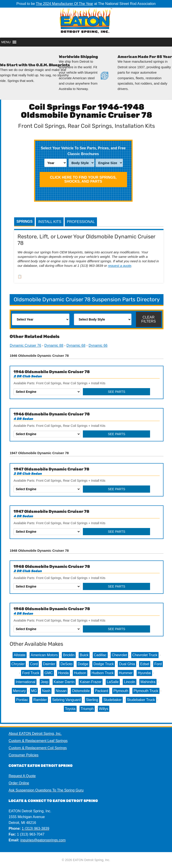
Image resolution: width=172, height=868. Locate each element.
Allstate (19, 655)
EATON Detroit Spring (86, 23)
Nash (46, 691)
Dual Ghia (127, 664)
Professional (81, 222)
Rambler (40, 700)
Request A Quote (22, 776)
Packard (102, 691)
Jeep (45, 682)
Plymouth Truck (146, 691)
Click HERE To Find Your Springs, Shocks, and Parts (83, 179)
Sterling (92, 700)
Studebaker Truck (141, 700)
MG (34, 691)
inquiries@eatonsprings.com (43, 840)
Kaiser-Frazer (91, 682)
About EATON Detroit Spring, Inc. (35, 734)
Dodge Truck (104, 664)
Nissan (61, 691)
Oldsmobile (81, 691)
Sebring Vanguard (67, 700)
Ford (158, 664)
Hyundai (144, 673)
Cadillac (100, 655)
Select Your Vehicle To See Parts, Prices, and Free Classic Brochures (83, 151)
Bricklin (69, 655)
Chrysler (18, 664)
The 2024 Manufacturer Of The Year (64, 4)
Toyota (70, 709)
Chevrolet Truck (145, 655)
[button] (6, 42)
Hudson (80, 673)
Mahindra (148, 682)
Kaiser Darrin (64, 682)
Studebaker (112, 700)
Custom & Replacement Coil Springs (38, 748)
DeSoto (66, 664)
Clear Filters (149, 319)
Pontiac (22, 700)
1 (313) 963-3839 (35, 828)
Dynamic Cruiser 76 (25, 345)
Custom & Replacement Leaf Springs (38, 741)
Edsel (145, 664)
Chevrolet (119, 655)
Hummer (126, 673)
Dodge (83, 664)
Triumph (87, 709)
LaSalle (113, 682)
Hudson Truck (103, 673)
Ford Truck (31, 673)
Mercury (19, 691)
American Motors (44, 655)
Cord (34, 664)
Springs (24, 221)
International (26, 682)
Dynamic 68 (76, 345)
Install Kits (50, 222)
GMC (49, 673)
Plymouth (121, 691)
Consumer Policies (23, 755)
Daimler (49, 664)
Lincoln (130, 682)
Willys (104, 709)
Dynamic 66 (98, 345)
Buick (84, 655)
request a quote (120, 266)
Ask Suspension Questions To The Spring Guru (46, 790)
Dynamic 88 (54, 345)
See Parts (117, 392)
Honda (63, 673)
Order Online (19, 783)
